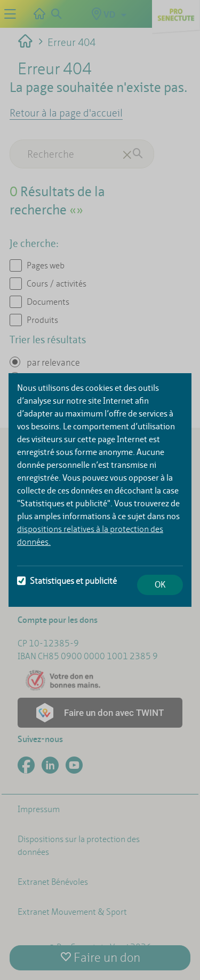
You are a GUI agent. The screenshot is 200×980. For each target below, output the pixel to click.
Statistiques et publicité (67, 581)
